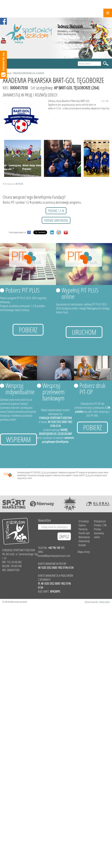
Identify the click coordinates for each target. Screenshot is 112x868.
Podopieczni (7, 73)
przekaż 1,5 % (56, 211)
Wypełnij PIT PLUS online (80, 293)
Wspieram (18, 439)
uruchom (84, 332)
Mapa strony (84, 552)
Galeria (82, 525)
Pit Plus (44, 472)
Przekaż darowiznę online (99, 533)
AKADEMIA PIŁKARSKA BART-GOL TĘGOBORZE (29, 73)
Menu (108, 13)
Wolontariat (84, 537)
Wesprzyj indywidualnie (20, 389)
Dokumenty (84, 541)
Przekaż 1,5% (100, 525)
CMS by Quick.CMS (91, 602)
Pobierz (28, 330)
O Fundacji (84, 521)
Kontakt (82, 545)
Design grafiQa (105, 602)
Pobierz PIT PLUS (23, 290)
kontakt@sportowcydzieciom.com (54, 556)
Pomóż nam (84, 533)
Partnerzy (83, 529)
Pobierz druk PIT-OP (92, 389)
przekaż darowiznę (56, 220)
